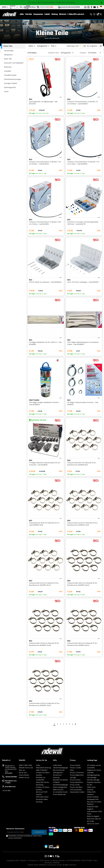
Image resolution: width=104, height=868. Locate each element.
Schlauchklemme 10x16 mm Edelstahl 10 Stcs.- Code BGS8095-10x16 (45, 524)
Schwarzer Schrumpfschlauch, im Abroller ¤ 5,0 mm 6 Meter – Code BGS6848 (83, 163)
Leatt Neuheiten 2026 (94, 812)
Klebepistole (8, 55)
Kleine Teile (59, 28)
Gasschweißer (9, 51)
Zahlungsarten (58, 773)
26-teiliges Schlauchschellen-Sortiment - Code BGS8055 (83, 404)
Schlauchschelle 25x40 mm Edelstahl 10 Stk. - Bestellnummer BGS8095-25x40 (44, 644)
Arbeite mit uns (24, 778)
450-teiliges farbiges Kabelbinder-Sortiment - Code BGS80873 (44, 404)
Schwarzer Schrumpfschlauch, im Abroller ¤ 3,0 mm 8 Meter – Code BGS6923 (45, 163)
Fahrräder (29, 14)
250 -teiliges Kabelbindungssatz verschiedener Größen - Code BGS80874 (83, 343)
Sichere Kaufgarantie (60, 787)
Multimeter (8, 67)
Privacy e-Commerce (77, 773)
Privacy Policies (75, 765)
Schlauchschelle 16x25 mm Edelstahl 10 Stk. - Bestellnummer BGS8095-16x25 (44, 584)
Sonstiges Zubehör (11, 83)
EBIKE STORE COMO (25, 765)
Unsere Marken (24, 775)
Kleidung (55, 14)
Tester (6, 92)
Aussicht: (83, 53)
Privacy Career (75, 785)
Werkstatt (63, 14)
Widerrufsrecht (58, 790)
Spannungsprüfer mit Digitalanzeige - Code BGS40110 (43, 103)
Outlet (89, 814)
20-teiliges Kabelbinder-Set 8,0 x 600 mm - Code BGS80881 (45, 343)
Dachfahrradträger (93, 780)
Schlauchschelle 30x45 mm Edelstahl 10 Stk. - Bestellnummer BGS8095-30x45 (83, 644)
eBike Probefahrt (42, 770)
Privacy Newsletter (76, 782)
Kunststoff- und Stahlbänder (14, 63)
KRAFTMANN (34, 400)
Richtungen (9, 773)
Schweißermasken (10, 75)
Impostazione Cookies (77, 792)
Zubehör (47, 14)
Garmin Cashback (93, 797)
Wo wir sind (23, 773)
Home (43, 28)
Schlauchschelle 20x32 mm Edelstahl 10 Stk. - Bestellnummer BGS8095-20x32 (83, 584)
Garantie (39, 795)
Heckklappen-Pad (93, 799)
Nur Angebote (92, 46)
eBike (22, 14)
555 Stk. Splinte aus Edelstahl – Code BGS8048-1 (45, 282)
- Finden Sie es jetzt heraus (65, 3)
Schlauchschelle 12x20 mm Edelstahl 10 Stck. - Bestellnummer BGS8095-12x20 (83, 524)
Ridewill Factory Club (26, 768)
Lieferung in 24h (73, 46)
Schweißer (8, 71)
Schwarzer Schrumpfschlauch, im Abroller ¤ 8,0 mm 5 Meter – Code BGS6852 (45, 223)
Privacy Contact (75, 780)
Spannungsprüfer (10, 87)
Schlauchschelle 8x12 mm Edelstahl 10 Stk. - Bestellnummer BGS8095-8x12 (82, 464)
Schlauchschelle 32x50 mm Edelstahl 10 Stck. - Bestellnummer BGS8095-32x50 (45, 704)
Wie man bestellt (59, 770)
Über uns (22, 770)
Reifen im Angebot (93, 816)
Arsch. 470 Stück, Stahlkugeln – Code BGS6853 (83, 282)
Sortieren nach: (54, 53)
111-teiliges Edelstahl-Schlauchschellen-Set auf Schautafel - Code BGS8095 (45, 464)
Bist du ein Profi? (42, 792)
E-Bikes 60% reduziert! (76, 14)
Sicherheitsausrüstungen (13, 79)
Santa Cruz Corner (93, 824)
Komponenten (38, 14)
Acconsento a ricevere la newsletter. (25, 837)
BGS (31, 99)
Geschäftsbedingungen (61, 785)
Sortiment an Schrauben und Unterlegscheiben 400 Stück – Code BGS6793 (83, 223)
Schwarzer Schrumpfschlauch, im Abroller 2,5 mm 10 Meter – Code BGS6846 (83, 103)
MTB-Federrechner (42, 797)
